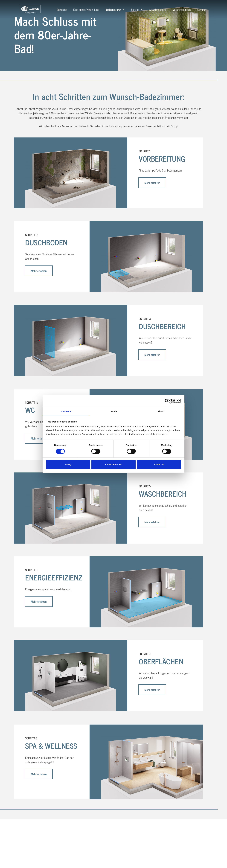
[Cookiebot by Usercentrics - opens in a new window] (167, 401)
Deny (68, 465)
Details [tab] (113, 411)
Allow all (159, 465)
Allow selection (113, 465)
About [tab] (161, 411)
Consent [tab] (66, 411)
